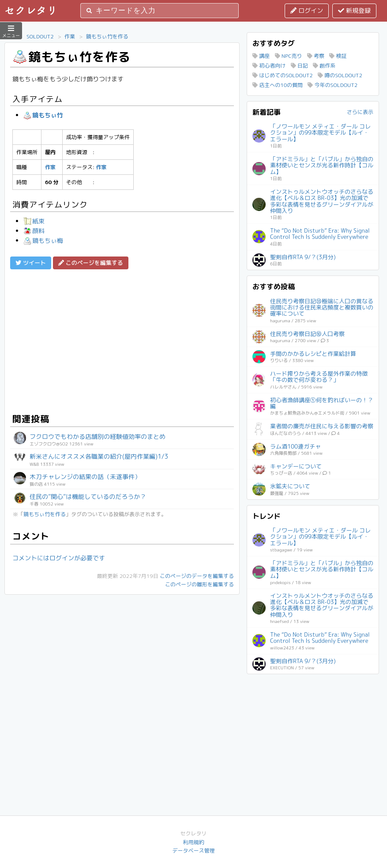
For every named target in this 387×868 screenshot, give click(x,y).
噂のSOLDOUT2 (340, 75)
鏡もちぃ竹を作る (107, 36)
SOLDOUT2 (40, 36)
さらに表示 (360, 112)
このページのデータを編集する (197, 576)
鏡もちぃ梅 (43, 240)
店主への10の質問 (278, 85)
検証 (338, 56)
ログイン (307, 10)
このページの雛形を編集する (199, 584)
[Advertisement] (122, 340)
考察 (316, 56)
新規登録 (354, 10)
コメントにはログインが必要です (59, 558)
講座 (261, 56)
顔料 (34, 231)
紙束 (34, 221)
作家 (50, 167)
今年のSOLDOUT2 (333, 85)
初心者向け (269, 66)
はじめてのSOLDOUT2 (283, 75)
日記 (299, 66)
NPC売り (289, 56)
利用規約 (193, 842)
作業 (70, 36)
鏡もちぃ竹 (43, 115)
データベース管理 (193, 851)
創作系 (324, 66)
